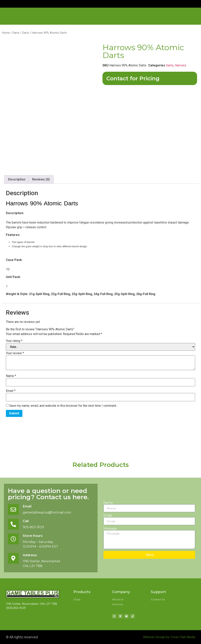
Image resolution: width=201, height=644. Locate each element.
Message (110, 529)
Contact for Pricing (133, 78)
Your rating (14, 341)
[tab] (17, 179)
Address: (30, 555)
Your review (15, 353)
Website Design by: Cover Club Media (169, 637)
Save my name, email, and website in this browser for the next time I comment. (63, 406)
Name (11, 376)
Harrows (180, 65)
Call (26, 521)
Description (17, 179)
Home (6, 33)
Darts (16, 33)
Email (11, 391)
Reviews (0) (41, 179)
